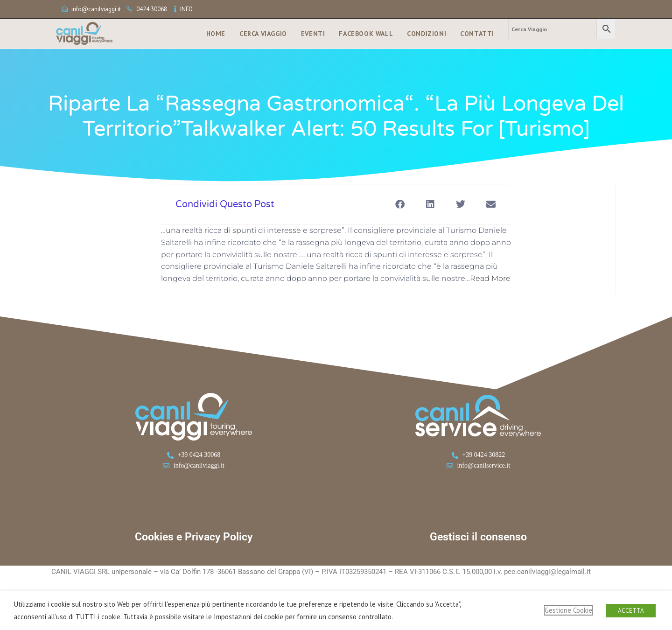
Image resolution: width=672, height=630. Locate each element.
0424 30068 (152, 9)
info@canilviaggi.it (96, 9)
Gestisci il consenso (478, 537)
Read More (490, 278)
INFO (186, 9)
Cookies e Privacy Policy (194, 537)
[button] (400, 204)
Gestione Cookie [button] (568, 610)
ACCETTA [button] (631, 611)
